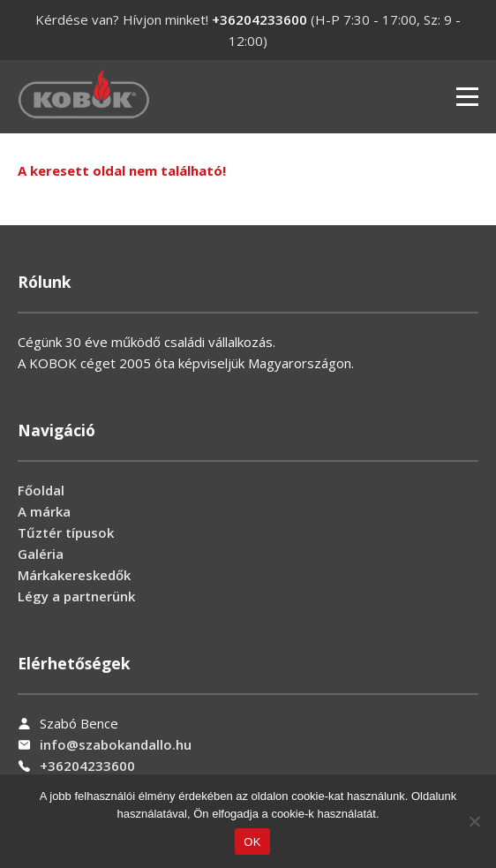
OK (252, 842)
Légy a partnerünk (76, 596)
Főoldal (41, 490)
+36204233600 (259, 19)
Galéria (41, 554)
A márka (44, 511)
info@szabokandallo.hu (116, 744)
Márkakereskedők (74, 575)
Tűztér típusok (66, 532)
